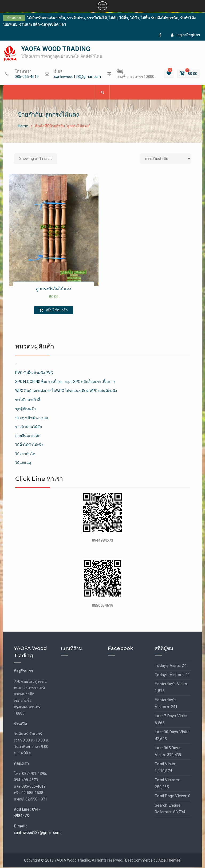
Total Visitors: (167, 780)
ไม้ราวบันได (25, 454)
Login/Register (186, 35)
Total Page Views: (172, 796)
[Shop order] (165, 159)
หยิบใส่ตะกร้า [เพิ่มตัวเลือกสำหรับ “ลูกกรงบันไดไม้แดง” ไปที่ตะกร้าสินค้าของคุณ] (57, 310)
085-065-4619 (27, 77)
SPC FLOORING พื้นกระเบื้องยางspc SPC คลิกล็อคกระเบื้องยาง (65, 382)
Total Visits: (165, 764)
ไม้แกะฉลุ (23, 463)
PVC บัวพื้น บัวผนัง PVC (34, 373)
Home (23, 126)
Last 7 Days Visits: (172, 716)
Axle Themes (169, 861)
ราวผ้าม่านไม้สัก (29, 427)
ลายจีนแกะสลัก (28, 436)
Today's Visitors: (170, 675)
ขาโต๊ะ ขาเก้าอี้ (28, 400)
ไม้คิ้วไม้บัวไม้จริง (29, 445)
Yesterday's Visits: (171, 684)
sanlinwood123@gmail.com (78, 77)
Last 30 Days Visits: (173, 732)
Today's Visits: (168, 666)
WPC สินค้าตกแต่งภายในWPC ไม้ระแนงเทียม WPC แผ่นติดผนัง (66, 391)
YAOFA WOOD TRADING (56, 49)
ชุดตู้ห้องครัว (25, 409)
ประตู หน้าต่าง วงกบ (32, 418)
